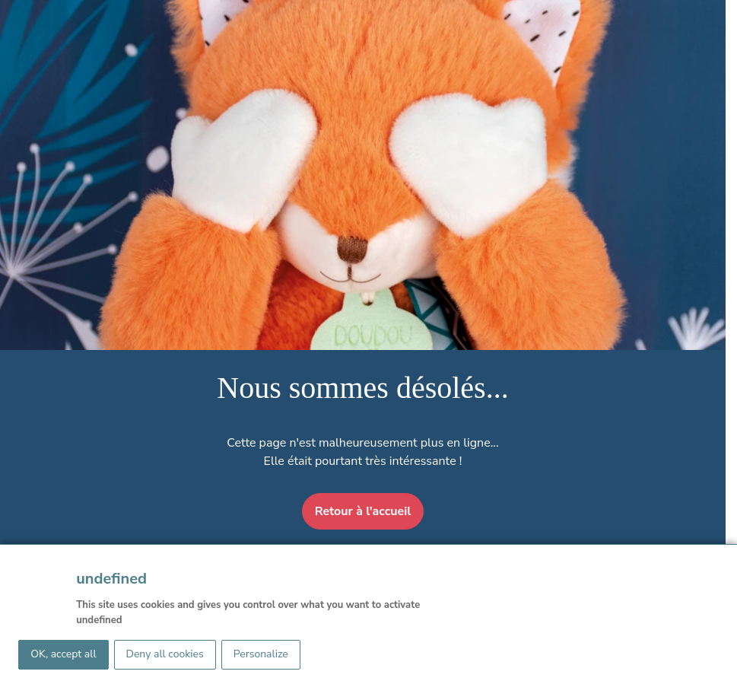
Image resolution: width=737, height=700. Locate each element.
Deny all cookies (165, 654)
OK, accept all (63, 654)
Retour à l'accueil (363, 511)
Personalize (261, 654)
